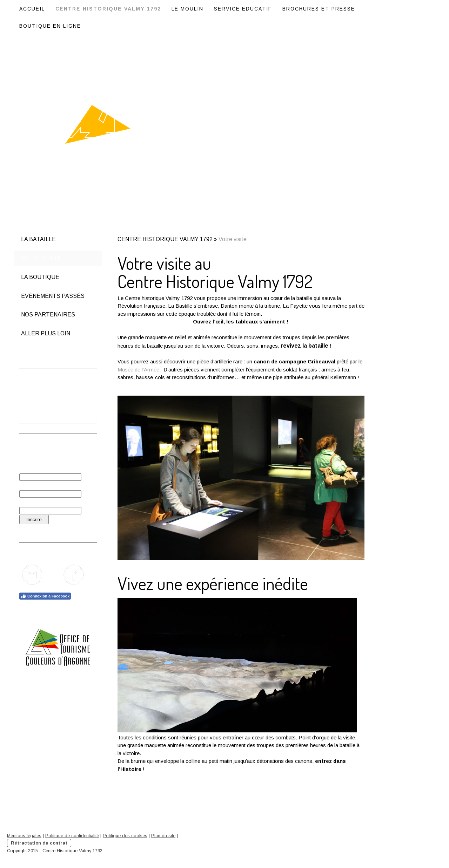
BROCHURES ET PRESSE (319, 9)
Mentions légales (24, 836)
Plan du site (163, 836)
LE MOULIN (187, 9)
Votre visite (41, 258)
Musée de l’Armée (138, 370)
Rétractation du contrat (39, 843)
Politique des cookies (125, 836)
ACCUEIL (32, 9)
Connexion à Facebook (45, 596)
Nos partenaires (48, 315)
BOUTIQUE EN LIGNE (50, 26)
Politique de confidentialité (72, 836)
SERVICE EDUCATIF (243, 9)
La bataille (38, 239)
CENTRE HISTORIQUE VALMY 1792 (108, 9)
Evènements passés (53, 296)
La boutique (40, 277)
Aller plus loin (46, 333)
